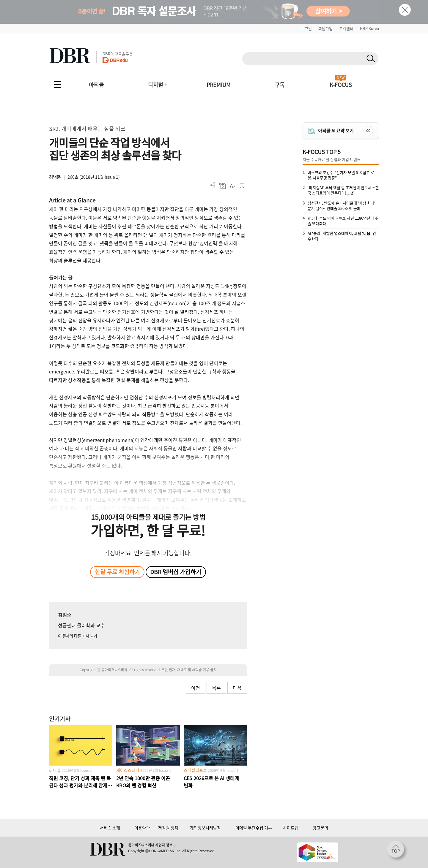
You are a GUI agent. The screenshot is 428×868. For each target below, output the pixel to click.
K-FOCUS (341, 85)
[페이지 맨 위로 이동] (397, 851)
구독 (280, 85)
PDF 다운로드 (222, 186)
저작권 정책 (168, 828)
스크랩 (242, 186)
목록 (216, 688)
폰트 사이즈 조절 (232, 186)
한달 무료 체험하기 (117, 572)
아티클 (96, 85)
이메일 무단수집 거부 (254, 828)
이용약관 (142, 828)
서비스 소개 (110, 828)
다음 (237, 688)
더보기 (213, 185)
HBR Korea (369, 28)
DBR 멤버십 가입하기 (176, 572)
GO (368, 130)
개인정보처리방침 (205, 828)
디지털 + (158, 85)
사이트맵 (291, 828)
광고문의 (320, 828)
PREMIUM (219, 85)
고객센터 (346, 28)
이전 (196, 688)
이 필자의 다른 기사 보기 (78, 636)
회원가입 (325, 28)
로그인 (306, 28)
